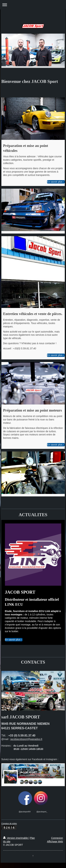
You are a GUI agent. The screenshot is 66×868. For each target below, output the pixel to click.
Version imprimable (16, 838)
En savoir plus (55, 182)
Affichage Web (55, 841)
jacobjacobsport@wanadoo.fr (26, 739)
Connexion (57, 838)
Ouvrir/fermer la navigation (33, 5)
